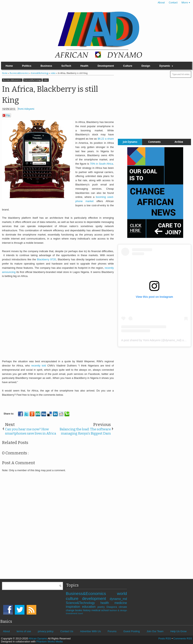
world (122, 593)
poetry (102, 607)
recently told (39, 366)
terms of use (24, 631)
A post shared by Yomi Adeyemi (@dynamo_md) (151, 340)
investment (72, 613)
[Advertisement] (154, 107)
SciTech (66, 66)
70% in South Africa (102, 164)
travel (80, 613)
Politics (27, 66)
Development (106, 66)
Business (46, 66)
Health (84, 66)
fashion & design (118, 610)
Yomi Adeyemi (26, 109)
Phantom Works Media (49, 641)
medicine (121, 603)
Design (146, 66)
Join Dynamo (130, 142)
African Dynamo (38, 638)
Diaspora (113, 607)
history (87, 610)
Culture (128, 66)
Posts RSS (165, 638)
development (96, 598)
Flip (6, 115)
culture (74, 598)
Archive (179, 142)
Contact (173, 3)
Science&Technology (33, 80)
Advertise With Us (90, 631)
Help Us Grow (178, 631)
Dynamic (165, 66)
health (107, 603)
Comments (154, 142)
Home (9, 66)
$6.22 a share (106, 139)
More (185, 3)
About (161, 3)
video (46, 80)
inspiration (74, 607)
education (90, 607)
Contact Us (67, 631)
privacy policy (46, 631)
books (79, 610)
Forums (112, 631)
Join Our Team (155, 631)
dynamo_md (118, 599)
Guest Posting (131, 631)
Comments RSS (183, 638)
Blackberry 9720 (46, 259)
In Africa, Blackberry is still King (50, 95)
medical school (100, 610)
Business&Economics (12, 80)
